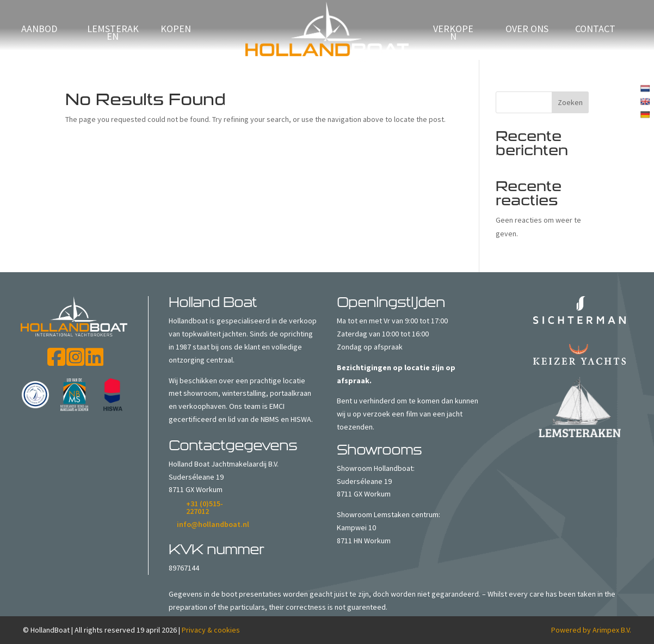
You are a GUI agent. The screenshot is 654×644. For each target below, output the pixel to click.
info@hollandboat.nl (213, 524)
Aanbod (39, 30)
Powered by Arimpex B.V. (591, 630)
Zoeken (570, 102)
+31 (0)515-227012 (205, 507)
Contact (595, 30)
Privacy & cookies (211, 630)
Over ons (527, 30)
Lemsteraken (113, 34)
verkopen (453, 34)
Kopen (176, 30)
